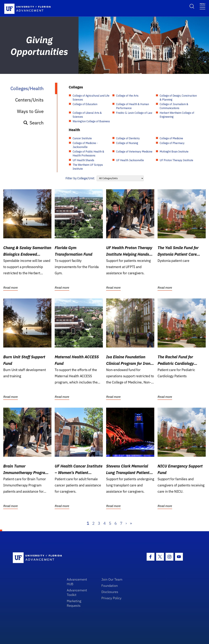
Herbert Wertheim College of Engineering (177, 115)
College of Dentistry (128, 138)
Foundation (110, 586)
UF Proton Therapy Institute (176, 160)
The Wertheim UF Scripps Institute (88, 167)
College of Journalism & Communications (174, 106)
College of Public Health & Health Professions (88, 153)
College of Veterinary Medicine (134, 152)
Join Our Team (112, 579)
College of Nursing (127, 143)
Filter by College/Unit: (80, 178)
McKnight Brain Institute (174, 152)
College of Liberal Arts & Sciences (87, 115)
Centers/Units (29, 100)
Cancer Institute (82, 138)
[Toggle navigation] (202, 6)
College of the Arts (127, 96)
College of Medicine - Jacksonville (85, 145)
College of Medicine (171, 138)
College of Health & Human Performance (133, 106)
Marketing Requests (74, 603)
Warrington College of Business (91, 121)
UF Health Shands (83, 160)
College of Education (85, 104)
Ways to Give (30, 111)
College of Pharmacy (172, 143)
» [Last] (131, 523)
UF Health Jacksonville (130, 160)
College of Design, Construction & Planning (178, 98)
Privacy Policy (111, 598)
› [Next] (126, 523)
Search (33, 123)
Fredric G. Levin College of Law (134, 113)
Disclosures (110, 592)
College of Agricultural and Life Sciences (91, 98)
